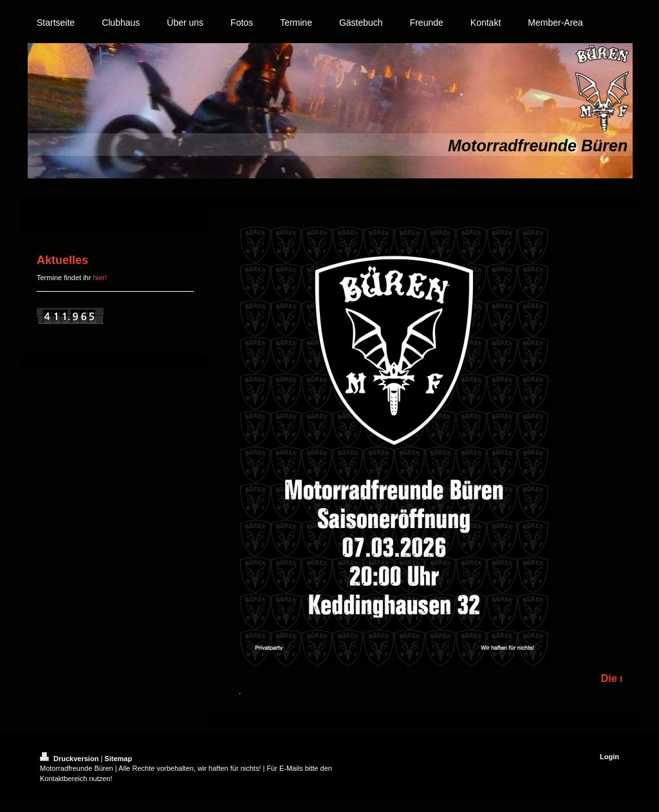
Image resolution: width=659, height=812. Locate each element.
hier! (99, 278)
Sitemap (118, 759)
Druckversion (70, 759)
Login (609, 757)
